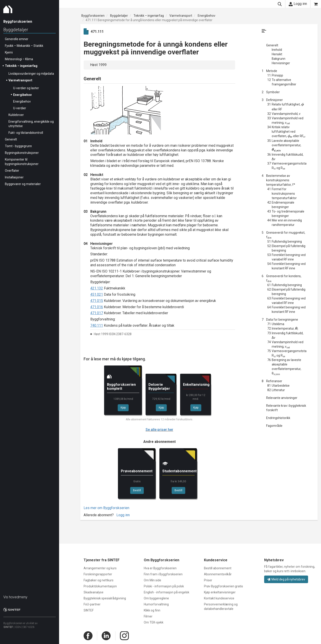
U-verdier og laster (26, 88)
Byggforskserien (93, 16)
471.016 (97, 307)
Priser (208, 580)
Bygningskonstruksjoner (22, 153)
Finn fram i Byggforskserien (163, 574)
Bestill (137, 490)
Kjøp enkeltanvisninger (220, 592)
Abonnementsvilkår (218, 574)
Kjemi (9, 52)
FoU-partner (92, 604)
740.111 (97, 325)
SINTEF (8, 627)
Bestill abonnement (218, 568)
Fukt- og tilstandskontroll (26, 133)
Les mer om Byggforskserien (106, 508)
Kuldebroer (16, 115)
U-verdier (20, 108)
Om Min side (152, 580)
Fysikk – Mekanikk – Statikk (24, 46)
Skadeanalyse (94, 592)
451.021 (97, 294)
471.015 (97, 301)
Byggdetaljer (16, 30)
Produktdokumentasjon (100, 586)
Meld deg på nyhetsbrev (286, 579)
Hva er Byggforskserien (160, 568)
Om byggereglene (156, 598)
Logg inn (298, 4)
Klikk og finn (152, 610)
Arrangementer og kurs (100, 568)
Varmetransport (20, 80)
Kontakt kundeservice (219, 598)
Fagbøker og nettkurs (99, 580)
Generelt (11, 139)
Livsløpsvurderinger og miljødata (31, 74)
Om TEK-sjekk (154, 622)
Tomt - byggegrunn (18, 146)
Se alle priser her (159, 430)
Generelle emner (17, 39)
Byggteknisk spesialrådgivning (105, 598)
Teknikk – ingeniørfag (21, 66)
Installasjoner (14, 177)
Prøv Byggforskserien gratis (223, 586)
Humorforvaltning (156, 604)
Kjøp (123, 408)
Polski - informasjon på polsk (164, 586)
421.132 (97, 288)
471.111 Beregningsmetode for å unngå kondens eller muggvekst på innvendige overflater (149, 20)
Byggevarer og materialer (23, 184)
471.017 (97, 313)
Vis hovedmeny (15, 597)
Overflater (12, 171)
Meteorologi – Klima (19, 59)
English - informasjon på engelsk (167, 592)
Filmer (148, 616)
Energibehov (22, 95)
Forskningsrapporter (98, 574)
